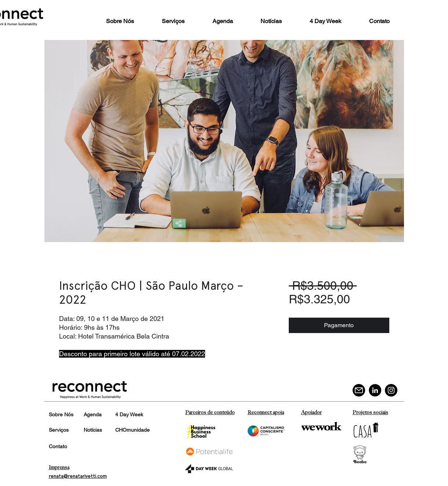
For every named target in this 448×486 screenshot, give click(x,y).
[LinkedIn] (375, 390)
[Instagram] (391, 390)
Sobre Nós (61, 414)
